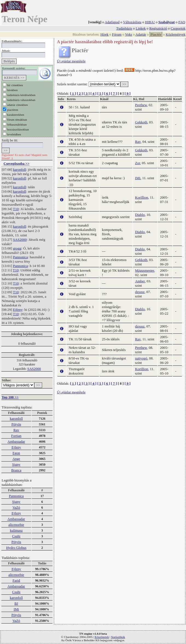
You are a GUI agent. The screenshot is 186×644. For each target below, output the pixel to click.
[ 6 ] (107, 93)
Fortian (16, 436)
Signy (16, 464)
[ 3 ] (87, 93)
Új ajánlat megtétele (71, 61)
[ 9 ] (127, 93)
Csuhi (16, 536)
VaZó (16, 507)
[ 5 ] (100, 93)
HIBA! (150, 22)
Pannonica (21, 257)
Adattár (141, 34)
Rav (16, 430)
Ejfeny (18, 310)
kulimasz (16, 530)
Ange (16, 459)
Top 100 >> (10, 397)
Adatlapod (112, 22)
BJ (16, 603)
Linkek (141, 28)
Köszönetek (102, 637)
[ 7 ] (114, 93)
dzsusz (140, 292)
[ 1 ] (73, 93)
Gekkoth (141, 122)
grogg (17, 248)
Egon (16, 453)
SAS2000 (20, 240)
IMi (16, 609)
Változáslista (132, 22)
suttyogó (141, 358)
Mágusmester (145, 270)
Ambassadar (16, 441)
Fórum (117, 34)
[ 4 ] (94, 93)
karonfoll (20, 169)
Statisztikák (118, 637)
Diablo (140, 215)
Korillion (142, 197)
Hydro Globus (16, 548)
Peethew (141, 105)
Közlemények (176, 34)
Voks (129, 34)
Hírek (104, 34)
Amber (140, 281)
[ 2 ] (80, 93)
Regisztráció (158, 28)
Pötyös (16, 424)
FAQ (182, 22)
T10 (16, 209)
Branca (16, 470)
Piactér (156, 34)
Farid (16, 580)
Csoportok (178, 28)
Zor (138, 163)
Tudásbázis (124, 28)
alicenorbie (16, 525)
